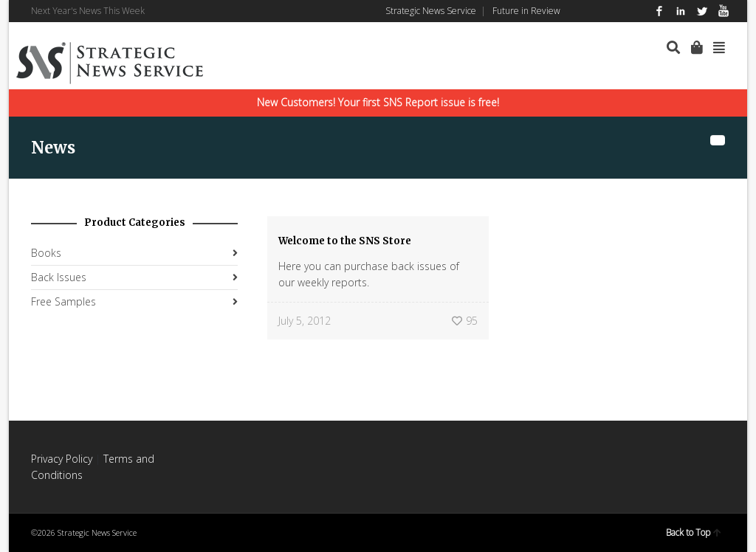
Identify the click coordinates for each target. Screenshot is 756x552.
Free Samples (63, 301)
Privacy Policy (62, 459)
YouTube (724, 11)
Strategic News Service (431, 11)
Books (46, 253)
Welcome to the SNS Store (345, 241)
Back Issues (59, 277)
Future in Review (526, 11)
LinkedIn (681, 11)
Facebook (659, 11)
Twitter (702, 11)
